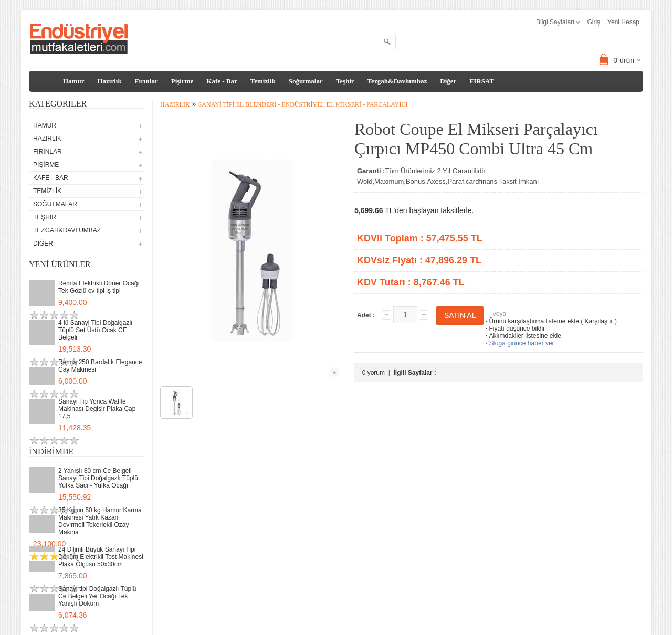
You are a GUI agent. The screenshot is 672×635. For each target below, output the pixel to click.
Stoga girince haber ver (519, 343)
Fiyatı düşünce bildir (514, 329)
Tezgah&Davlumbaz (397, 81)
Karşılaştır (599, 321)
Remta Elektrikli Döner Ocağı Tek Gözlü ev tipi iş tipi (99, 287)
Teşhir (345, 81)
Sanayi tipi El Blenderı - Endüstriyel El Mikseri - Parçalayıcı (303, 104)
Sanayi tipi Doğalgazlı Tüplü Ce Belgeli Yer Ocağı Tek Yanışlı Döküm (97, 596)
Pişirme (182, 81)
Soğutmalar (306, 81)
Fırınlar (146, 81)
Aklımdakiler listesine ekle (522, 336)
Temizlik (263, 81)
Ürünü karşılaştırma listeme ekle (531, 321)
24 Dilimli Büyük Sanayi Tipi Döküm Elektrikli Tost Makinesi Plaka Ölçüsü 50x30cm (101, 557)
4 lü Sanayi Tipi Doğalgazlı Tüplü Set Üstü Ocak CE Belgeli (95, 330)
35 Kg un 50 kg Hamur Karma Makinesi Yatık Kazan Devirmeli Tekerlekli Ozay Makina (100, 521)
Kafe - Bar (222, 81)
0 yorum (374, 373)
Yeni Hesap (623, 22)
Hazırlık (109, 81)
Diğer (448, 81)
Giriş (594, 22)
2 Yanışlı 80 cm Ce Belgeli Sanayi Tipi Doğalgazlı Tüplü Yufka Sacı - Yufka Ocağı (98, 478)
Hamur (73, 81)
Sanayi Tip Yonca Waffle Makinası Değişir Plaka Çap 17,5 (97, 409)
